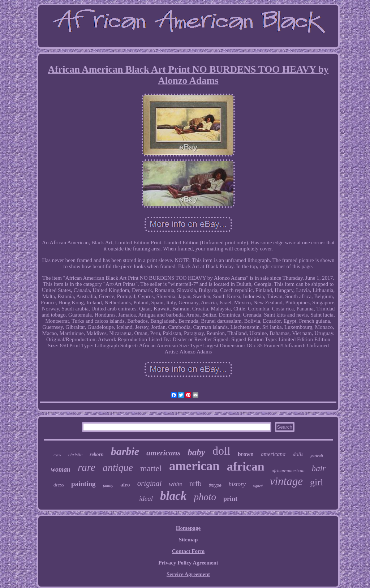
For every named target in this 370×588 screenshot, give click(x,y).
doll (221, 451)
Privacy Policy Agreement (188, 563)
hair (319, 469)
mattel (151, 468)
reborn (97, 454)
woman (61, 469)
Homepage (188, 528)
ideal (146, 499)
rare (87, 467)
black (173, 496)
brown (246, 454)
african (246, 466)
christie (75, 454)
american (194, 466)
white (175, 484)
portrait (317, 455)
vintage (286, 481)
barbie (125, 451)
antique (118, 467)
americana (273, 454)
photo (205, 497)
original (150, 483)
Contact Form (188, 551)
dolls (298, 454)
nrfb (195, 484)
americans (163, 453)
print (230, 499)
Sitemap (188, 540)
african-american (288, 470)
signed (258, 486)
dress (59, 485)
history (237, 484)
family (108, 486)
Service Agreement (188, 574)
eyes (57, 455)
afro (125, 485)
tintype (215, 485)
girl (317, 482)
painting (83, 484)
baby (196, 452)
